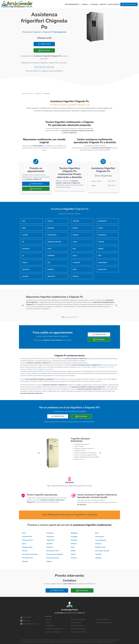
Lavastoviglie (86, 367)
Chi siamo (94, 4)
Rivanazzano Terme (53, 551)
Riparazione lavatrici (102, 619)
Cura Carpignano (101, 540)
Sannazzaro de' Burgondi (55, 554)
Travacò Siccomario (53, 558)
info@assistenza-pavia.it (29, 624)
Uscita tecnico (114, 4)
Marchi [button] (85, 4)
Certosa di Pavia (27, 540)
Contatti (103, 4)
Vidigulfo (98, 558)
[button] (23, 305)
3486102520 (44, 44)
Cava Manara (99, 537)
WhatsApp (44, 50)
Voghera (49, 561)
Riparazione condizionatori (54, 632)
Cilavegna (74, 540)
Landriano (50, 547)
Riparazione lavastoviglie (79, 632)
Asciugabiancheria (31, 369)
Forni (109, 367)
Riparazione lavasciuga (78, 629)
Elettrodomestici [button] (72, 4)
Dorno (24, 544)
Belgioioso (74, 533)
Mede (73, 547)
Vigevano (25, 561)
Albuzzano (50, 533)
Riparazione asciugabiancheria (55, 629)
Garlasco (74, 544)
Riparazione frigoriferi (77, 626)
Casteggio (74, 537)
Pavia (24, 533)
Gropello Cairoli (27, 547)
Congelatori (41, 369)
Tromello (74, 558)
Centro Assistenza (27, 94)
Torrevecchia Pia (27, 558)
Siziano (73, 554)
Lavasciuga (50, 369)
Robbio (73, 551)
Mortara (25, 551)
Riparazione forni (76, 623)
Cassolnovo (50, 537)
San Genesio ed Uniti (102, 551)
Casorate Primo (27, 537)
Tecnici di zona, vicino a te (44, 67)
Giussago (98, 544)
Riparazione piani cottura (104, 623)
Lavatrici (79, 367)
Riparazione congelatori (78, 619)
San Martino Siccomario (30, 554)
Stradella (98, 554)
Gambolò (49, 544)
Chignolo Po (39, 94)
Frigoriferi (94, 367)
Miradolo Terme (100, 547)
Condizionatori (102, 367)
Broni (97, 533)
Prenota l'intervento (129, 4)
